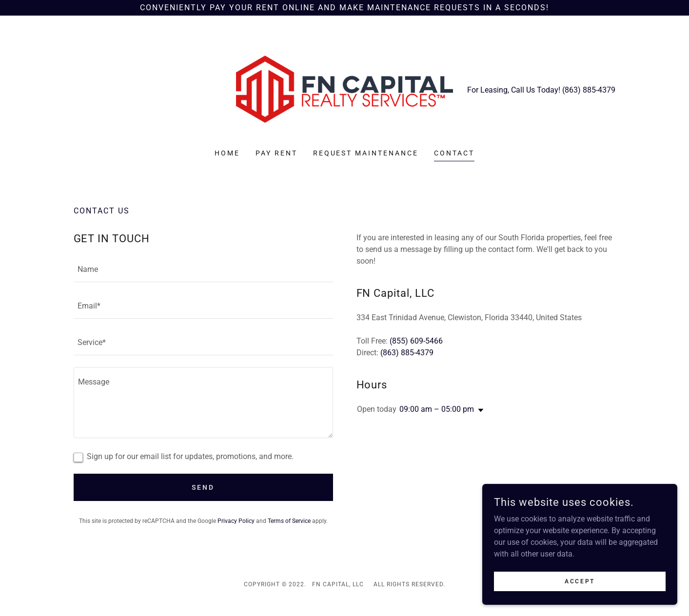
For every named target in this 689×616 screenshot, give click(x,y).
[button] (479, 410)
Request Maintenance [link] (366, 153)
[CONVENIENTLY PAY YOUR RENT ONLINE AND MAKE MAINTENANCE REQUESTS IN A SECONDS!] (344, 8)
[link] (344, 88)
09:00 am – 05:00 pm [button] (437, 409)
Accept (580, 581)
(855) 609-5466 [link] (416, 341)
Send (203, 487)
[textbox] (203, 270)
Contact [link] (454, 153)
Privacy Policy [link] (236, 521)
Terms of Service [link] (289, 521)
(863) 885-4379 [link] (589, 90)
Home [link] (227, 153)
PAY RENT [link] (276, 153)
